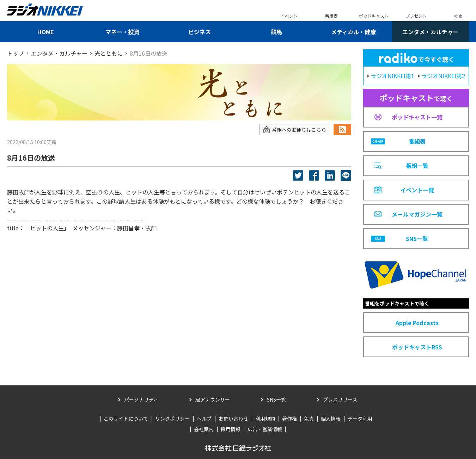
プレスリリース (340, 399)
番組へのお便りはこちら (295, 130)
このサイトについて (126, 418)
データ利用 (360, 418)
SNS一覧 (276, 399)
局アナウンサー (213, 399)
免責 (309, 418)
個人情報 (331, 418)
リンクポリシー (172, 418)
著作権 (289, 418)
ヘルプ (204, 418)
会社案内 (204, 429)
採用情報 (231, 429)
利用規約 (265, 418)
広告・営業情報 (265, 429)
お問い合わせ (233, 418)
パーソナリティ (141, 399)
